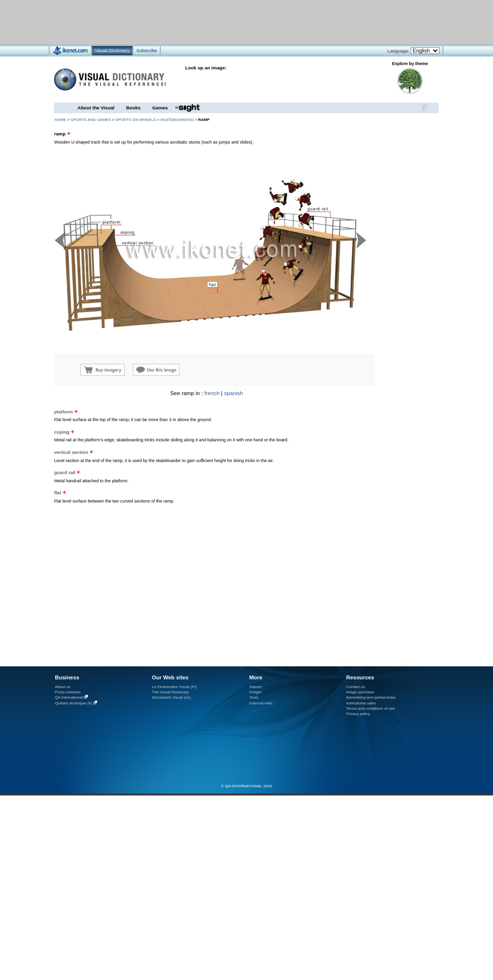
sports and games (91, 120)
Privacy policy (358, 714)
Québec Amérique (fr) (74, 703)
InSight (255, 692)
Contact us (356, 687)
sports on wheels (136, 120)
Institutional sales (361, 703)
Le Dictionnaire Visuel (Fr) (174, 687)
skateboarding (177, 120)
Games (160, 108)
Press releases (68, 692)
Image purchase (360, 692)
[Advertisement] (218, 22)
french (212, 393)
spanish (233, 393)
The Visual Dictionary (170, 692)
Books (133, 108)
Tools (254, 697)
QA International (69, 697)
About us (63, 687)
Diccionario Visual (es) (171, 697)
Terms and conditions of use (370, 709)
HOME (60, 120)
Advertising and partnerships (371, 697)
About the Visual (96, 108)
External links (261, 703)
